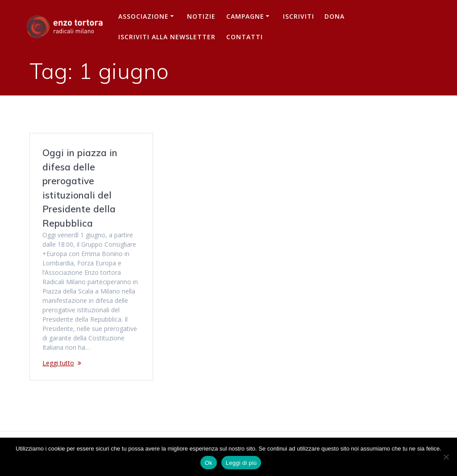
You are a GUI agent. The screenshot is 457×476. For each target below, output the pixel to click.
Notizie (201, 16)
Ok (209, 463)
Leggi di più (241, 463)
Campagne (245, 16)
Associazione (143, 16)
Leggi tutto (58, 363)
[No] (446, 457)
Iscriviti (299, 16)
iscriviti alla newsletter (167, 37)
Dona (334, 16)
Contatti (245, 37)
